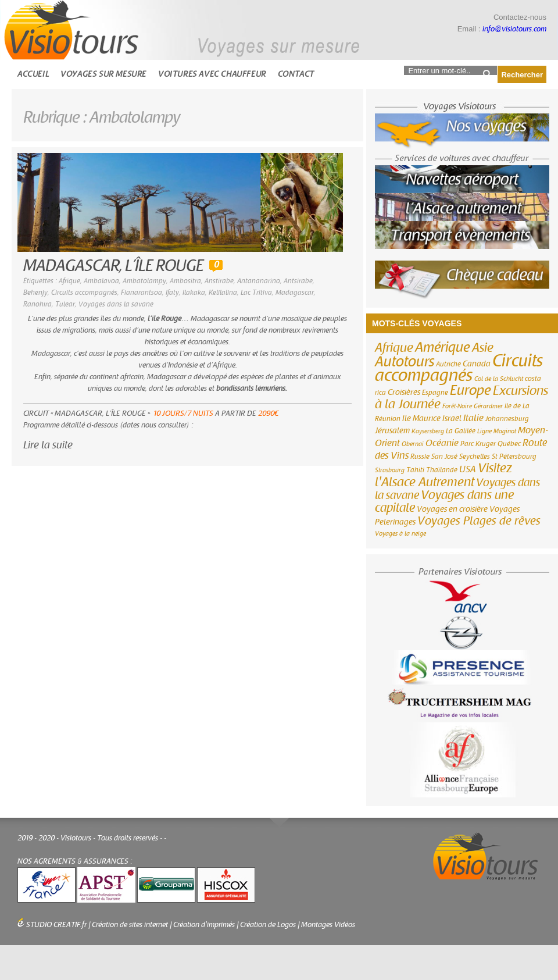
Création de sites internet (130, 925)
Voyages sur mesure (103, 74)
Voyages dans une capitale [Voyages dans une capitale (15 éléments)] (444, 502)
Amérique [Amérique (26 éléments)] (443, 348)
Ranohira (37, 304)
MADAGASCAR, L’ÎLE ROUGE (113, 266)
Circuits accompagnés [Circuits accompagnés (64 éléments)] (459, 368)
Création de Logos (268, 925)
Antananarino (259, 281)
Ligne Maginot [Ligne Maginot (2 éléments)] (497, 431)
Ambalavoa (101, 281)
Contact (296, 74)
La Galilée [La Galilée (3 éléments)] (461, 431)
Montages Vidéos (328, 925)
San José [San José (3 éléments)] (444, 457)
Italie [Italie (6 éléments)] (473, 418)
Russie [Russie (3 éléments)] (420, 457)
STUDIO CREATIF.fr (56, 925)
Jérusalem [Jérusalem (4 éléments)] (392, 431)
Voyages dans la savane (116, 304)
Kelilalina (223, 293)
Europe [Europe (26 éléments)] (471, 391)
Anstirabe (219, 281)
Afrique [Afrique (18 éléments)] (394, 348)
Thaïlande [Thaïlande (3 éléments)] (442, 470)
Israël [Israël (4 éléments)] (452, 419)
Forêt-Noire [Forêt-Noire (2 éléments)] (457, 406)
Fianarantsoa (142, 293)
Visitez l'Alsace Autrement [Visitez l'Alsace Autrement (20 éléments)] (443, 475)
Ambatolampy (144, 281)
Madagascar (295, 293)
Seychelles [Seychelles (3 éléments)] (475, 457)
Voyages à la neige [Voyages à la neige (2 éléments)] (400, 534)
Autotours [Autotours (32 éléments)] (405, 362)
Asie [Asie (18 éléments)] (483, 348)
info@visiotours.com (514, 29)
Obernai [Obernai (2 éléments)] (413, 444)
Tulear (65, 304)
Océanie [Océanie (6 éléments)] (442, 443)
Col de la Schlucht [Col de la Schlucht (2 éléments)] (499, 379)
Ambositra (185, 281)
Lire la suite (48, 445)
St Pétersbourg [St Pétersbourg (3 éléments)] (514, 457)
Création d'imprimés (204, 925)
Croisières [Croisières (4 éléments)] (404, 393)
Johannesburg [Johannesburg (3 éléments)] (507, 419)
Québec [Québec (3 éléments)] (509, 444)
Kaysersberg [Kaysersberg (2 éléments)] (428, 431)
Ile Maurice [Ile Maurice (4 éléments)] (421, 419)
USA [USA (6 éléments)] (468, 469)
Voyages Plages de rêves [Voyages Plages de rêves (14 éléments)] (479, 521)
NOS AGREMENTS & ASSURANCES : (75, 861)
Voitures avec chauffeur (212, 74)
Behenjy (35, 293)
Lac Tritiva (256, 293)
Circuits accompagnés (84, 293)
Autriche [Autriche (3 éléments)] (448, 364)
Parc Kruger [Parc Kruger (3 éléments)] (478, 444)
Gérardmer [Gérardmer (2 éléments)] (488, 406)
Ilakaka (194, 293)
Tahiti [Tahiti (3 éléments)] (415, 470)
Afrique (69, 281)
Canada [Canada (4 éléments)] (477, 364)
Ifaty (172, 293)
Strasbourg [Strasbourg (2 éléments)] (390, 470)
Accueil (33, 74)
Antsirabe (298, 281)
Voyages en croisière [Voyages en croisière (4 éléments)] (452, 509)
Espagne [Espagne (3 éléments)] (435, 393)
